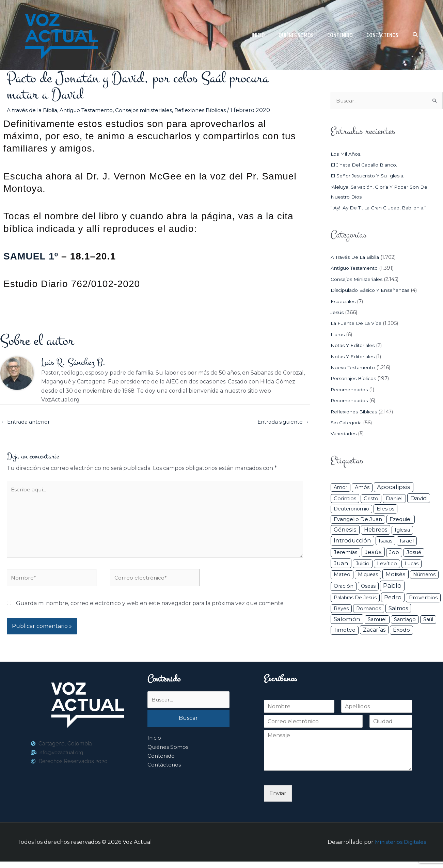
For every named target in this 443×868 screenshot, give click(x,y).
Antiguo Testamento (90, 110)
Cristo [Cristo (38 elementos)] (371, 499)
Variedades (344, 434)
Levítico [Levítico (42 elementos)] (387, 564)
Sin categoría (347, 423)
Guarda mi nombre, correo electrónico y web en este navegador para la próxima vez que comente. (150, 610)
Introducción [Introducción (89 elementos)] (352, 541)
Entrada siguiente (282, 423)
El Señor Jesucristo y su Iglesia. (369, 176)
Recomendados (350, 390)
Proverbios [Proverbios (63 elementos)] (423, 598)
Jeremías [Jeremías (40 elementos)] (345, 553)
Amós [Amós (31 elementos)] (362, 488)
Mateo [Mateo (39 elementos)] (342, 575)
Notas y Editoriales (354, 346)
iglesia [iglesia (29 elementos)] (402, 531)
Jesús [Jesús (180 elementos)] (373, 552)
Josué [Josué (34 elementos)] (414, 553)
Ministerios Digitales (400, 848)
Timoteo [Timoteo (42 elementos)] (345, 631)
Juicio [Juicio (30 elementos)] (363, 564)
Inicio (154, 745)
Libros (338, 335)
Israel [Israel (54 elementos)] (407, 541)
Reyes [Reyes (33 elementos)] (341, 609)
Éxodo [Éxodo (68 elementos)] (401, 630)
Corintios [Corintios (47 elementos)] (345, 499)
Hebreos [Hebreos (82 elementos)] (376, 530)
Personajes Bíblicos (355, 379)
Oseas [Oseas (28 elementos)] (368, 586)
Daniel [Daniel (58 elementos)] (394, 499)
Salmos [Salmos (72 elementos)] (398, 609)
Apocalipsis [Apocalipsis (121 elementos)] (394, 488)
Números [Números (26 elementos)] (424, 575)
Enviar (278, 800)
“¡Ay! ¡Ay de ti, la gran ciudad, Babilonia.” (381, 208)
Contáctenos (165, 772)
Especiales (344, 302)
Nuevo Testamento (355, 368)
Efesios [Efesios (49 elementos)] (385, 509)
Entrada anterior (27, 423)
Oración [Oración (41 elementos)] (344, 586)
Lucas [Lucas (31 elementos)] (412, 564)
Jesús (337, 313)
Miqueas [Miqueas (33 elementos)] (368, 575)
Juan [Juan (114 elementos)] (341, 564)
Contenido (162, 763)
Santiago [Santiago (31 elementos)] (405, 620)
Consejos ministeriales (149, 110)
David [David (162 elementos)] (419, 498)
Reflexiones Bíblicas (208, 110)
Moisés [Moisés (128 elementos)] (395, 575)
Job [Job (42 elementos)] (394, 553)
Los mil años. (347, 154)
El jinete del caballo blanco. (366, 165)
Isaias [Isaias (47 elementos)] (385, 541)
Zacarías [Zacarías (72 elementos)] (374, 630)
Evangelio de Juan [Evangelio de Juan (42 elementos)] (358, 520)
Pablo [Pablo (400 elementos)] (392, 586)
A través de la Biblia (33, 110)
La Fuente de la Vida (357, 324)
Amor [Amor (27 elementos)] (341, 488)
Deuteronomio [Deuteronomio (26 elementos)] (351, 509)
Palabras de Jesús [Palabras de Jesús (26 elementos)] (355, 598)
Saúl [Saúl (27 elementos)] (428, 620)
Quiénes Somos (169, 754)
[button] (416, 35)
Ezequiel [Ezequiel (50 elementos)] (401, 519)
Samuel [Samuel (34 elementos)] (377, 620)
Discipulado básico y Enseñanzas (371, 291)
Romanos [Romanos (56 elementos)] (369, 609)
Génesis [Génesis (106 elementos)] (345, 530)
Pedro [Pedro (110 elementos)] (393, 598)
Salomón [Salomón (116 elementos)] (347, 619)
